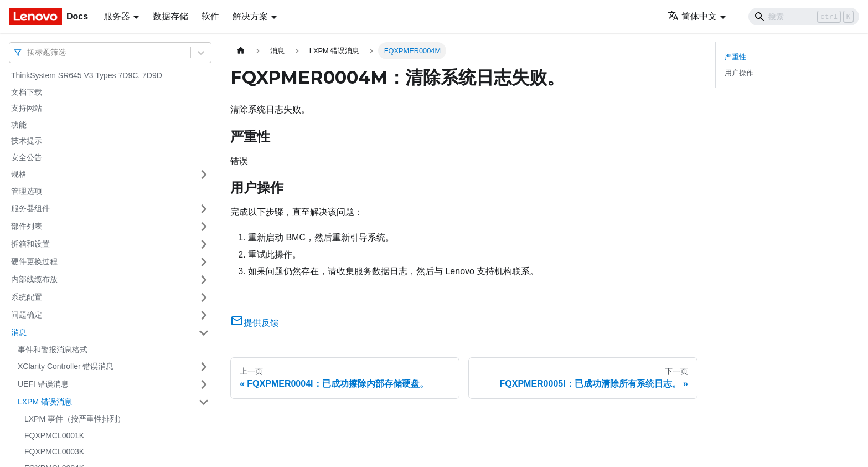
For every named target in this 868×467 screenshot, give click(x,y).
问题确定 (27, 315)
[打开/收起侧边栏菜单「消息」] (204, 333)
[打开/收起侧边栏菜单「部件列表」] (204, 227)
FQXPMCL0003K (54, 451)
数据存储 (170, 16)
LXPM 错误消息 (45, 402)
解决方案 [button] (250, 16)
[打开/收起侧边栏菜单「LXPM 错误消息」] (204, 402)
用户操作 (739, 73)
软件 (210, 16)
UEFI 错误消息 (43, 384)
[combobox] (28, 52)
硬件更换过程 (34, 261)
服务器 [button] (117, 16)
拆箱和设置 (30, 244)
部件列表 (27, 226)
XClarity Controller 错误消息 (66, 366)
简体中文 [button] (692, 16)
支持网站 (27, 108)
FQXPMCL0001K (54, 435)
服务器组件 (30, 208)
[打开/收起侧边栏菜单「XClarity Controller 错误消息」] (204, 367)
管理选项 (27, 191)
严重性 (735, 57)
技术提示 (27, 141)
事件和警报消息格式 (53, 350)
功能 (19, 125)
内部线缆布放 (34, 279)
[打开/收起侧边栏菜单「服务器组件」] (204, 209)
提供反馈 (255, 323)
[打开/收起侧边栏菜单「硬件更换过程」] (204, 262)
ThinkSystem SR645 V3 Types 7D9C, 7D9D (87, 75)
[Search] (804, 17)
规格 (19, 174)
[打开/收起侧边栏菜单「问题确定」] (204, 315)
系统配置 (27, 297)
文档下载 (27, 92)
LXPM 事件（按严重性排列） (75, 419)
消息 (19, 332)
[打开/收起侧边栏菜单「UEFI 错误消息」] (204, 384)
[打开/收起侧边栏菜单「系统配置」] (204, 297)
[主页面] (241, 51)
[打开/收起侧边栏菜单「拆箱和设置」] (204, 244)
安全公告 (27, 157)
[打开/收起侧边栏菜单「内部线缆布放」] (204, 280)
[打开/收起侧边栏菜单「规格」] (204, 175)
